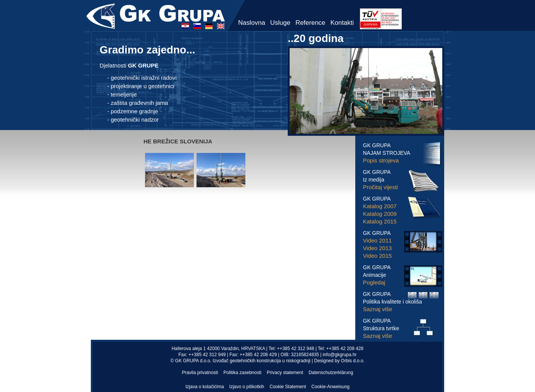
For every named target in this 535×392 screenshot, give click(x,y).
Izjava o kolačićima (205, 387)
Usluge (280, 23)
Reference (310, 23)
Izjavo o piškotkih (247, 387)
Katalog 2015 (380, 221)
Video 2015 (377, 256)
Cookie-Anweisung (330, 387)
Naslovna (252, 23)
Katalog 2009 (380, 214)
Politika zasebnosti (243, 373)
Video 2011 (377, 240)
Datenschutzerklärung (331, 373)
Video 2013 (377, 248)
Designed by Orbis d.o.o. (339, 361)
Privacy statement (285, 373)
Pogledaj (374, 282)
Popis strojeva (381, 160)
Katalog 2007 (380, 206)
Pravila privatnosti (200, 373)
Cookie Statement (288, 387)
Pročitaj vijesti (380, 187)
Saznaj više (378, 309)
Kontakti (342, 23)
